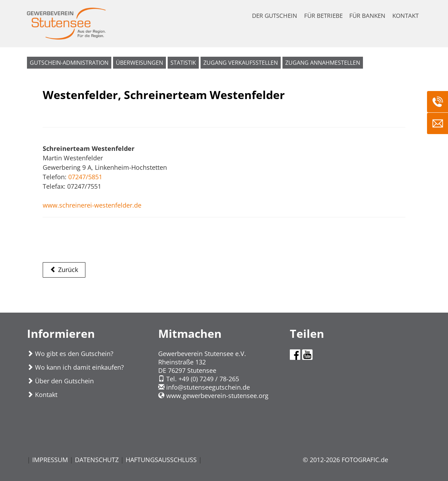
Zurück (64, 270)
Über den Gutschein (60, 381)
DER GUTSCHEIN (275, 16)
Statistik (183, 63)
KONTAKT (405, 16)
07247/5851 (85, 177)
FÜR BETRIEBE (323, 16)
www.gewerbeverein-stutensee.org (213, 396)
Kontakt (42, 395)
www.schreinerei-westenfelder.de (92, 205)
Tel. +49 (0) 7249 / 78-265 (199, 379)
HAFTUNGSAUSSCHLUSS (161, 460)
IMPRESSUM (50, 460)
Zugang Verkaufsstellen (241, 63)
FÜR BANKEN (367, 16)
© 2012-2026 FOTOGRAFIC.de (345, 460)
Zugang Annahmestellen (323, 63)
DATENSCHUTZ (97, 460)
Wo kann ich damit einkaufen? (75, 367)
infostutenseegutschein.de (204, 387)
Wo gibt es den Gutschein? (70, 354)
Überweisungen (139, 63)
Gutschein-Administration (69, 63)
